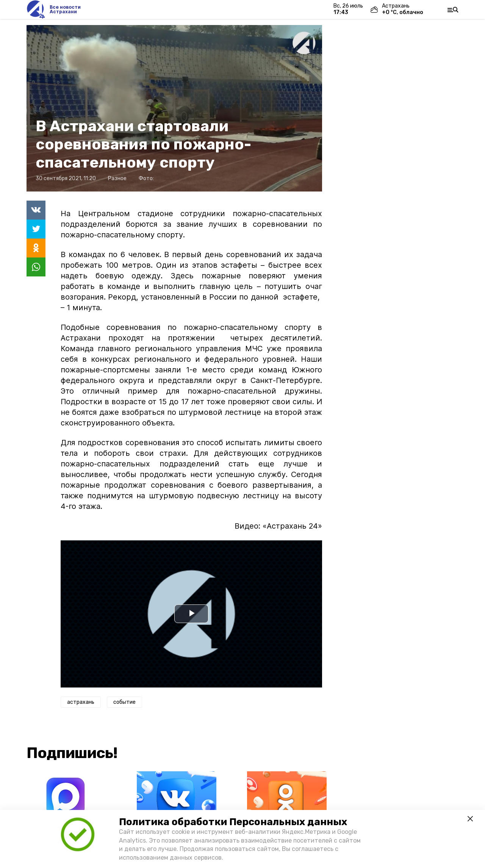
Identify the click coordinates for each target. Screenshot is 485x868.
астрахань (81, 702)
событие (124, 702)
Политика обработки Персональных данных (233, 822)
